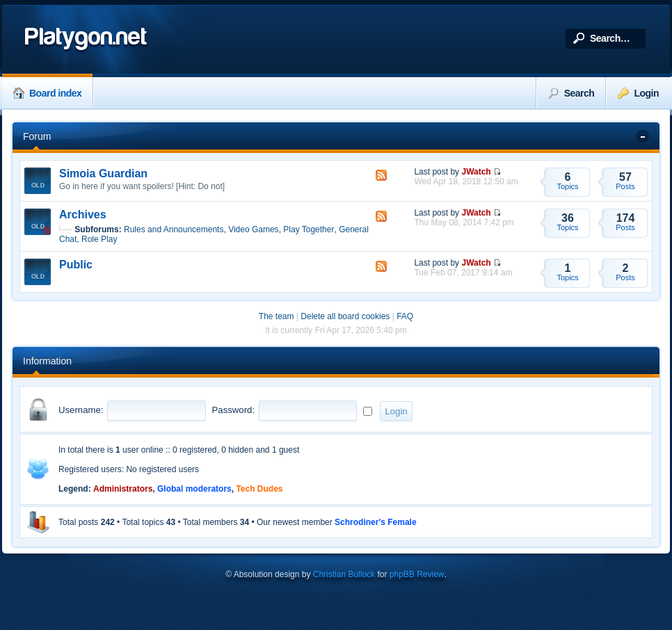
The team (277, 316)
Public (76, 265)
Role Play (99, 239)
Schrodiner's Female (376, 522)
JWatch (476, 172)
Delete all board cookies (345, 316)
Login (638, 93)
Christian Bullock (344, 574)
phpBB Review (417, 574)
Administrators (123, 489)
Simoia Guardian (103, 173)
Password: (234, 410)
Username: (81, 410)
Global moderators (194, 489)
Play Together (309, 229)
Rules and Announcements (174, 229)
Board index (47, 93)
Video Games (254, 229)
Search (571, 93)
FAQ (405, 316)
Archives (83, 215)
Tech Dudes (259, 489)
